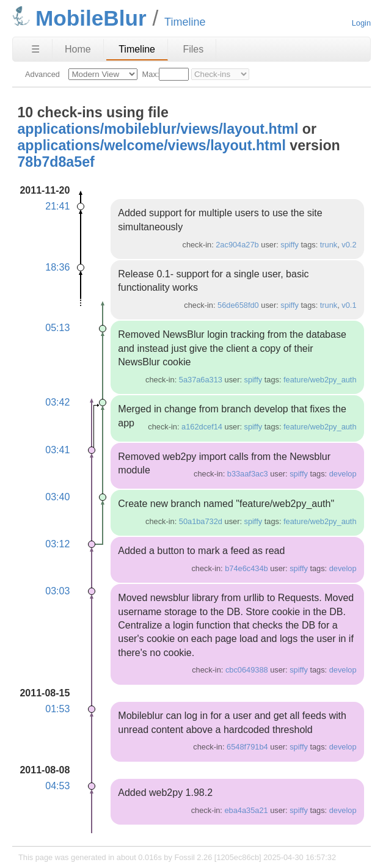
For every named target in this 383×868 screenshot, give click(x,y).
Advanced (42, 74)
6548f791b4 (247, 747)
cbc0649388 (247, 670)
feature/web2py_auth (320, 380)
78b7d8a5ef (56, 162)
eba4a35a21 (246, 810)
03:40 (57, 497)
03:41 (57, 450)
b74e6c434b (246, 568)
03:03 (57, 591)
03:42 (57, 402)
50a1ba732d (201, 521)
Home (78, 49)
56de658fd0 (238, 305)
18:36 (57, 267)
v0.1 (349, 305)
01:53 (57, 709)
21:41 (57, 206)
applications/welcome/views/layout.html (151, 145)
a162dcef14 (202, 427)
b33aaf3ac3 (248, 474)
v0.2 (349, 245)
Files (193, 49)
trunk (329, 245)
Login (361, 23)
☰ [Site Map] (35, 49)
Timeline (137, 49)
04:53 (57, 786)
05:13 (57, 328)
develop (343, 474)
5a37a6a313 (201, 380)
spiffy (290, 245)
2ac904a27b (237, 245)
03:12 (57, 544)
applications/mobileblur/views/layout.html (158, 129)
